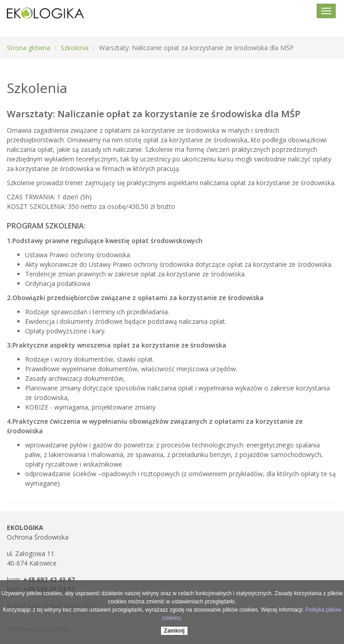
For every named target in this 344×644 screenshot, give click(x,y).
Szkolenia (75, 48)
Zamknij (174, 631)
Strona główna (29, 48)
